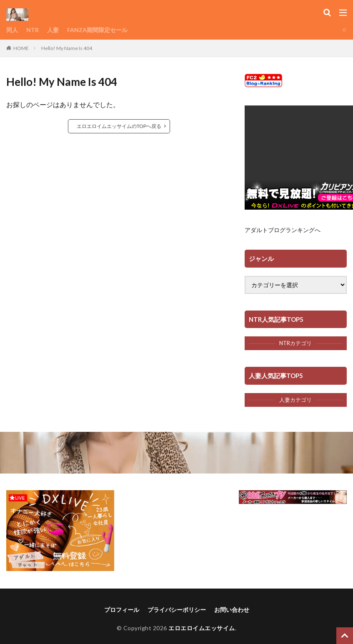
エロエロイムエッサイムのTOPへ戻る (119, 126)
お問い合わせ (232, 610)
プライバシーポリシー (177, 610)
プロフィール (122, 610)
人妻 (53, 30)
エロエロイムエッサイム (202, 628)
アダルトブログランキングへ (283, 230)
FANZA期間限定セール (97, 30)
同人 (12, 30)
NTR (33, 30)
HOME (21, 48)
